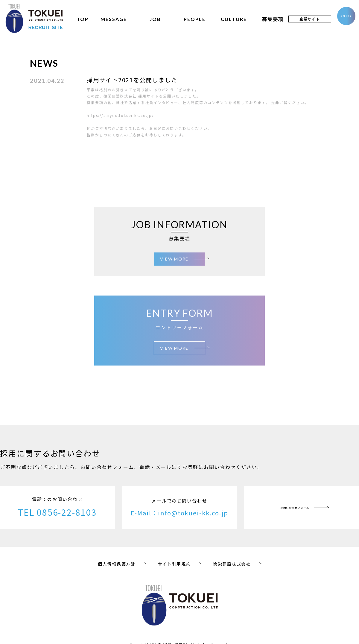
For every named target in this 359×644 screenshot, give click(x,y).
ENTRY (344, 18)
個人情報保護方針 (116, 558)
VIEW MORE (174, 258)
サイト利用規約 (174, 558)
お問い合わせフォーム (295, 502)
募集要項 (268, 19)
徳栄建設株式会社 (232, 558)
